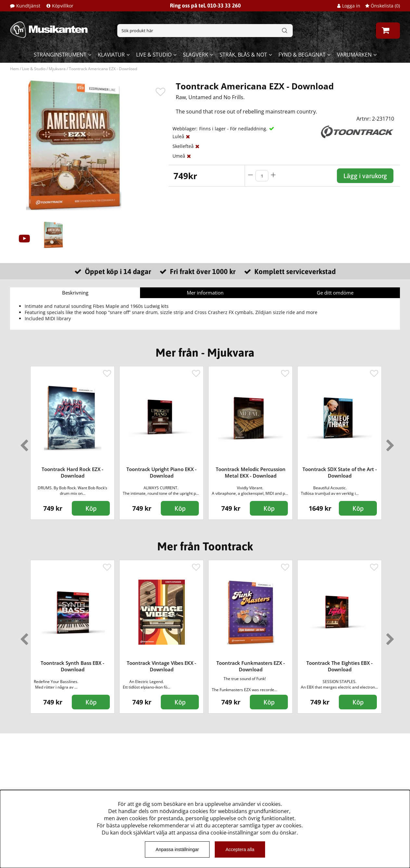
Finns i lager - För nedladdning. (233, 129)
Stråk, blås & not (243, 55)
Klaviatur (111, 55)
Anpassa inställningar (177, 849)
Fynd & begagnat (302, 55)
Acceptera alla (240, 849)
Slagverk (196, 55)
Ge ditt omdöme (335, 293)
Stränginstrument (60, 55)
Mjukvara (57, 69)
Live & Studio (154, 55)
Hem (14, 69)
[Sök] (205, 31)
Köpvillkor (63, 6)
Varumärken (354, 55)
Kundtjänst (28, 6)
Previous (23, 443)
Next (389, 443)
